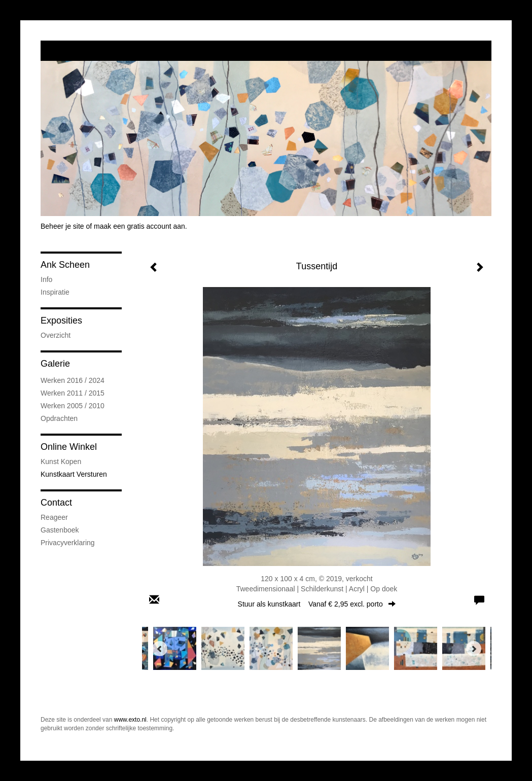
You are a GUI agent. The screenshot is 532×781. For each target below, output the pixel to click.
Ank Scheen (65, 265)
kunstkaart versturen (74, 474)
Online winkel (69, 447)
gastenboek (60, 530)
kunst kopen (61, 461)
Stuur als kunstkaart (317, 604)
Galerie (55, 364)
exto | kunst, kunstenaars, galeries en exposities (69, 51)
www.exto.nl (130, 720)
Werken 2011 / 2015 (73, 393)
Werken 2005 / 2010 (73, 406)
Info (46, 279)
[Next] (474, 649)
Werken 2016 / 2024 (73, 380)
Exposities (61, 321)
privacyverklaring (68, 543)
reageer (54, 517)
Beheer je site (62, 226)
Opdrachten (59, 418)
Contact (56, 503)
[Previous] (160, 649)
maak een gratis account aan (139, 226)
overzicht (56, 335)
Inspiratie (55, 292)
